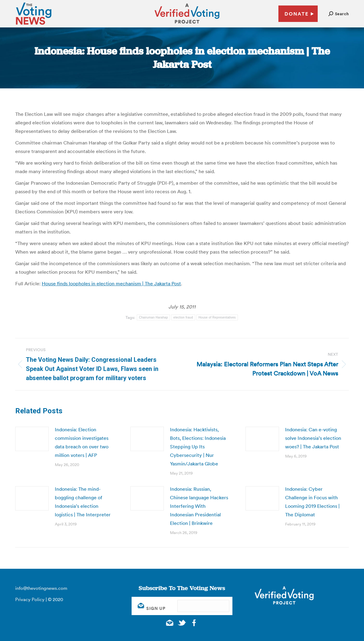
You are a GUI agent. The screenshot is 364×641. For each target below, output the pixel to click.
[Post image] (32, 439)
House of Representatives (217, 317)
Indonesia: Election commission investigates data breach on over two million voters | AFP (82, 442)
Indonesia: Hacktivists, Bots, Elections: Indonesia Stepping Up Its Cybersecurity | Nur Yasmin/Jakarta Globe (198, 447)
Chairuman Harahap (153, 317)
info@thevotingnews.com (41, 588)
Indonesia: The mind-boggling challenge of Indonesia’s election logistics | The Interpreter (83, 502)
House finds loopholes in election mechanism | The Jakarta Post (111, 283)
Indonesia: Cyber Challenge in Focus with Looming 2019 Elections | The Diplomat (312, 502)
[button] (339, 14)
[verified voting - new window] (187, 24)
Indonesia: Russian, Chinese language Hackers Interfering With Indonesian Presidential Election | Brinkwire (199, 506)
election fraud (183, 317)
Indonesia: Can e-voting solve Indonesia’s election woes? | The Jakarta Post (313, 438)
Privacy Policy (30, 599)
